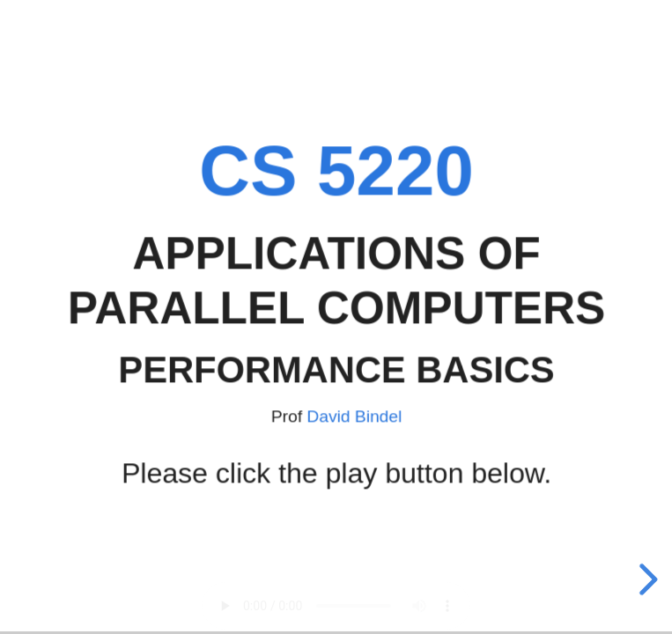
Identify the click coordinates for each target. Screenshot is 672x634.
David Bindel (354, 415)
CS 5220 (336, 170)
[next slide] (646, 579)
